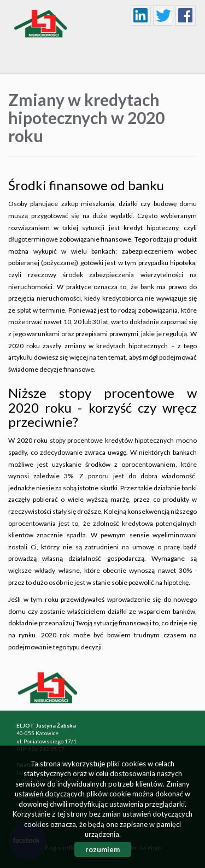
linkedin (141, 16)
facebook (186, 16)
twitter (163, 16)
